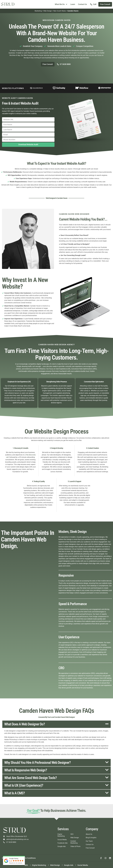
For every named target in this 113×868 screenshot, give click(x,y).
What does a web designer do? (25, 724)
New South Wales (60, 11)
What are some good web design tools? (31, 778)
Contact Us (82, 4)
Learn (73, 4)
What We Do (61, 4)
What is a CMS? (15, 793)
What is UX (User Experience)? (24, 785)
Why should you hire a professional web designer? (37, 763)
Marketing (38, 11)
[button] (56, 724)
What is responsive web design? (26, 770)
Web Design (48, 11)
